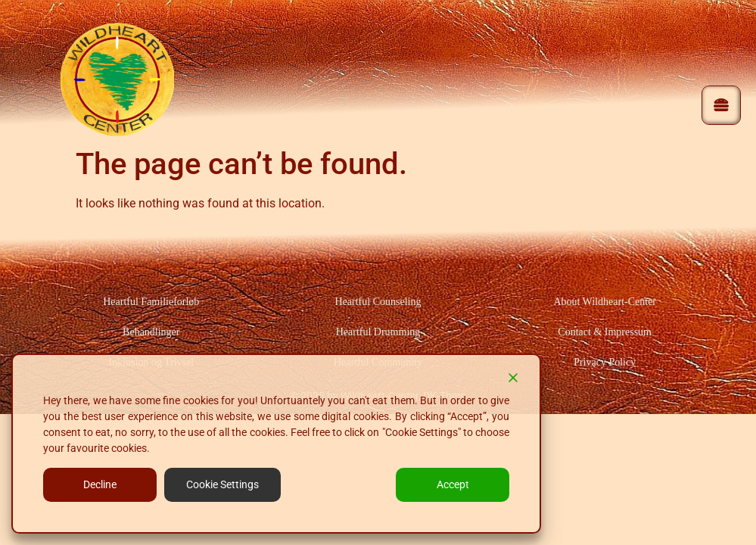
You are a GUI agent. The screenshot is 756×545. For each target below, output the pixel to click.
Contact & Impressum (605, 332)
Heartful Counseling (378, 302)
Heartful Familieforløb (151, 302)
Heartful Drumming (378, 332)
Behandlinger (151, 332)
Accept (453, 484)
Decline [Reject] (100, 484)
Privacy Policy (605, 362)
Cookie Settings (222, 484)
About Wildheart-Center (605, 302)
